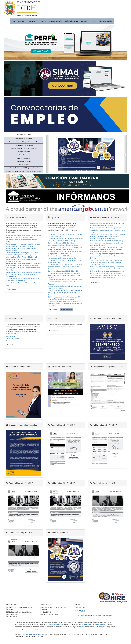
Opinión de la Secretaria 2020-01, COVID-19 (63, 271)
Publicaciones (10, 337)
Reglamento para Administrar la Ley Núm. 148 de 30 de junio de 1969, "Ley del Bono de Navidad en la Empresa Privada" (23, 274)
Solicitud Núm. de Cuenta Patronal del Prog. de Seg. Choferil (24, 171)
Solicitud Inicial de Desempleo (23, 139)
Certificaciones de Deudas (23, 161)
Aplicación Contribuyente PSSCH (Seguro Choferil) (23, 168)
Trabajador (32, 21)
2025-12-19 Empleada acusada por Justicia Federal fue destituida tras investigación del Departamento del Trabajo (107, 256)
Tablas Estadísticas (12, 339)
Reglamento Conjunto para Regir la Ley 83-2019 (22, 253)
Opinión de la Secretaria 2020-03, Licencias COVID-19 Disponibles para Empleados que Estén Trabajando (65, 282)
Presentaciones (11, 341)
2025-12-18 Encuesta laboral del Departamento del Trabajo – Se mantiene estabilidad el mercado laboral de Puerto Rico (107, 262)
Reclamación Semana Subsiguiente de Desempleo (24, 142)
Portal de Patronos (24, 165)
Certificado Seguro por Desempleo (23, 145)
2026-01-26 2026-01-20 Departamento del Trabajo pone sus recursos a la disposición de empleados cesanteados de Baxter (107, 243)
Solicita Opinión (66, 310)
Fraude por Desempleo (23, 152)
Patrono (43, 21)
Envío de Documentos (23, 158)
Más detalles (54, 310)
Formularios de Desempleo (23, 155)
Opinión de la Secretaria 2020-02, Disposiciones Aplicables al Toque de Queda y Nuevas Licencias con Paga (65, 275)
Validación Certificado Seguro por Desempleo (23, 148)
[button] (48, 154)
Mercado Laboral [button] (56, 21)
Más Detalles (12, 289)
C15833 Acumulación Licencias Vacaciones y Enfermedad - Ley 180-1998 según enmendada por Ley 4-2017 (65, 303)
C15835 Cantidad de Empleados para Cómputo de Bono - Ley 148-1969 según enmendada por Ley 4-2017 (65, 293)
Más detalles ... (96, 283)
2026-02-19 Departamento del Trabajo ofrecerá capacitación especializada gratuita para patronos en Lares (108, 230)
